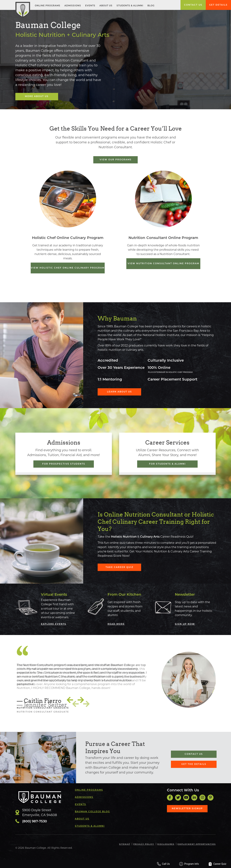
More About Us (36, 96)
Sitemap (125, 844)
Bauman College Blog (92, 812)
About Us (106, 6)
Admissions (73, 6)
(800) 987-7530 (35, 821)
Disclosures (166, 844)
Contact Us (193, 5)
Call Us (170, 864)
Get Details (218, 5)
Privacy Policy (144, 844)
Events (90, 6)
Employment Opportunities (197, 844)
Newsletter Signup (187, 808)
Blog (151, 6)
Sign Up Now (185, 624)
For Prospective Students (64, 464)
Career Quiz (219, 864)
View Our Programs (116, 160)
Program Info (193, 864)
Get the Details (194, 764)
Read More (116, 624)
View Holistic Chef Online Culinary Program (68, 268)
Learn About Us (118, 392)
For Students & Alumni (167, 464)
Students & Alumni (130, 6)
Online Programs (48, 6)
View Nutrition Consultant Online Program (163, 264)
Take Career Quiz (118, 567)
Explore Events (54, 624)
